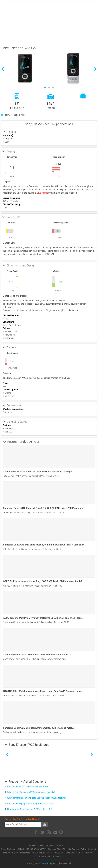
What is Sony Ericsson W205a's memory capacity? (31, 792)
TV (66, 845)
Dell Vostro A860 (88, 849)
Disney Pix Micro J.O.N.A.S (13, 849)
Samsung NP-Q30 (10, 853)
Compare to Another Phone (13, 115)
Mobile (33, 845)
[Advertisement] (49, 23)
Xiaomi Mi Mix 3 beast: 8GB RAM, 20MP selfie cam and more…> (37, 655)
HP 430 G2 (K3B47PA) (36, 849)
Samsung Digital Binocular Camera (63, 849)
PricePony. (48, 863)
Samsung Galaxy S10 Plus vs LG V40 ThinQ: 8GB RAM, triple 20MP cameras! (44, 508)
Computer (50, 845)
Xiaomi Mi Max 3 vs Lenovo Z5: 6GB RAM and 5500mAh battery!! (37, 472)
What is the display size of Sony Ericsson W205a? (31, 804)
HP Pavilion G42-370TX (52, 856)
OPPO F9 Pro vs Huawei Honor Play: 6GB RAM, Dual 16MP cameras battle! (42, 581)
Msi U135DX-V (57, 853)
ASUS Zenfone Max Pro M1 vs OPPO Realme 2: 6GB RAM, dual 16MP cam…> (44, 618)
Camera (59, 845)
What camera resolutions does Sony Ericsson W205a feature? (37, 798)
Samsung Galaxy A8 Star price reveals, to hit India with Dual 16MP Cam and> (44, 545)
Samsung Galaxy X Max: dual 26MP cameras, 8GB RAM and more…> (39, 728)
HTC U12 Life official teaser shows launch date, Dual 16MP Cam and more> (43, 691)
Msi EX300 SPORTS (74, 853)
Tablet (40, 845)
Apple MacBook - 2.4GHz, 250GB (34, 853)
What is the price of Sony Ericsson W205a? (28, 787)
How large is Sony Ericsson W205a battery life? (30, 809)
